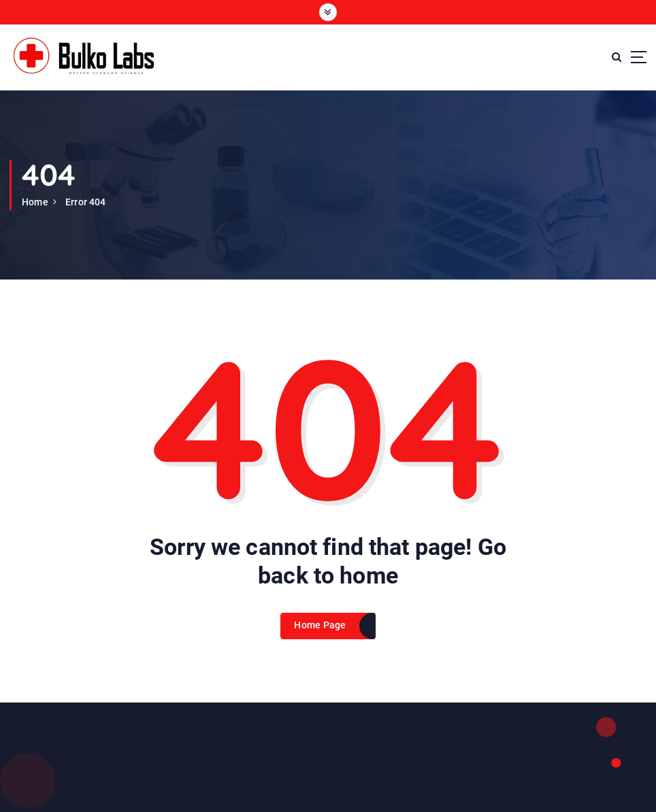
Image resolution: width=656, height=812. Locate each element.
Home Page (320, 625)
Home (35, 202)
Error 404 (85, 202)
